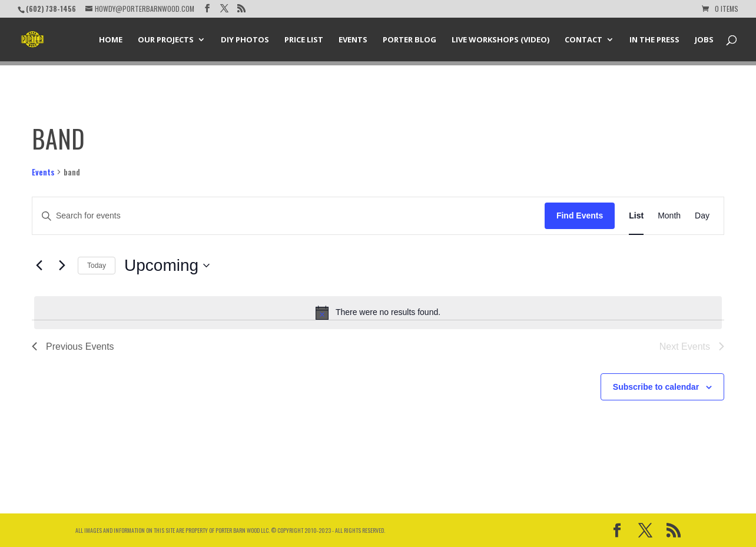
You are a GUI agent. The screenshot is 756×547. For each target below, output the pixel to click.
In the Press (654, 40)
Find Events (580, 216)
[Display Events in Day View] (702, 216)
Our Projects (166, 40)
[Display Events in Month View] (669, 216)
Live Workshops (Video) (500, 40)
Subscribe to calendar (656, 387)
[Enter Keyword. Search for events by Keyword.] (289, 216)
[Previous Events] (39, 266)
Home (111, 40)
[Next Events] (62, 266)
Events (353, 40)
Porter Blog (409, 40)
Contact (583, 40)
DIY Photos (245, 40)
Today (97, 266)
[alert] (378, 313)
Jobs (704, 40)
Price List (304, 40)
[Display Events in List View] (636, 216)
